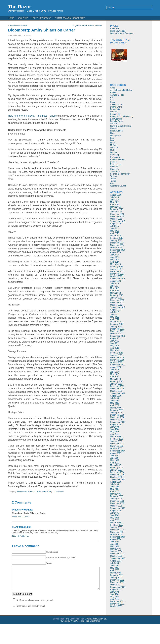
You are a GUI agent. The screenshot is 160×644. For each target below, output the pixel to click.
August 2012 (116, 310)
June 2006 (115, 487)
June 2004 (115, 544)
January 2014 (116, 269)
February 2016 (117, 209)
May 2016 (115, 202)
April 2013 (115, 291)
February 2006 (117, 496)
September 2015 (118, 221)
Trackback (59, 492)
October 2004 (116, 535)
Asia (112, 100)
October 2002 (116, 585)
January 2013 (116, 298)
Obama (114, 152)
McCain (114, 145)
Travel (113, 179)
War (112, 183)
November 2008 (117, 417)
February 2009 (117, 410)
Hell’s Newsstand (41, 18)
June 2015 (115, 228)
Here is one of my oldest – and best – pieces (32, 116)
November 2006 (117, 475)
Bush (113, 102)
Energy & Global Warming (122, 116)
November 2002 (117, 582)
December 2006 (117, 472)
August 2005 (116, 511)
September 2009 (118, 393)
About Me (23, 18)
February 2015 (117, 238)
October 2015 (116, 219)
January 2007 (116, 470)
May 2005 (115, 518)
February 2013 (117, 295)
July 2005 (115, 513)
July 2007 (115, 456)
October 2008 (116, 420)
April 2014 (115, 262)
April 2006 (115, 491)
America (114, 93)
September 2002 (118, 587)
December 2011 (117, 329)
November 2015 (117, 216)
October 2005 (116, 506)
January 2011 (116, 355)
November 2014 (117, 245)
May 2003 (115, 568)
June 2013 (115, 286)
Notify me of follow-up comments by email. (35, 604)
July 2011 (115, 341)
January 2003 (116, 578)
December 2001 (117, 601)
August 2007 (116, 453)
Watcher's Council (118, 186)
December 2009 (117, 386)
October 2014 (116, 248)
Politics (113, 162)
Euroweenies (116, 119)
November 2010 (117, 360)
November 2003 (117, 554)
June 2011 (115, 343)
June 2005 (115, 515)
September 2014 (118, 250)
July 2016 (115, 197)
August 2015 (116, 224)
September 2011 (118, 336)
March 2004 (116, 549)
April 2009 (115, 405)
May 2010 (115, 374)
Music (113, 150)
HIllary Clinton (116, 131)
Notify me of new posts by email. (31, 610)
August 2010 (116, 367)
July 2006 (115, 484)
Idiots (113, 133)
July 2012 (115, 312)
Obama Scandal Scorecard (70, 18)
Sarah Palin (115, 171)
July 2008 (115, 427)
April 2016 (115, 205)
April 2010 (115, 377)
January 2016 (116, 212)
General (114, 124)
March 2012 (116, 322)
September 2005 (118, 508)
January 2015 (116, 240)
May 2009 (115, 403)
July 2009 (115, 398)
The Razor (20, 7)
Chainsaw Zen (117, 105)
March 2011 (116, 350)
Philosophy (115, 157)
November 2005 (117, 503)
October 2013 (116, 276)
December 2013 (117, 271)
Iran (112, 138)
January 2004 (116, 551)
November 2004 (117, 532)
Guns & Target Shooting (121, 126)
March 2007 (116, 465)
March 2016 (116, 207)
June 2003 (115, 566)
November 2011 (117, 331)
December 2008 (117, 415)
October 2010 (116, 362)
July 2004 (115, 542)
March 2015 (116, 236)
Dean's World (116, 107)
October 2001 (116, 606)
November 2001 (117, 604)
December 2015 (117, 214)
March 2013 (116, 293)
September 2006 (118, 480)
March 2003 (116, 573)
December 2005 (117, 501)
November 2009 (117, 389)
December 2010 (117, 358)
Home (11, 18)
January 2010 (116, 384)
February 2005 (117, 525)
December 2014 (117, 243)
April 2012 (115, 319)
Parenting (115, 155)
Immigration (115, 136)
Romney (114, 167)
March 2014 (116, 264)
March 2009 (116, 408)
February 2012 (117, 324)
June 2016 (115, 200)
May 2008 (115, 432)
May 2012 (115, 317)
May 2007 (115, 460)
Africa (113, 88)
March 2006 (116, 494)
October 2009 (116, 391)
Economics (115, 114)
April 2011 (115, 348)
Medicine (114, 148)
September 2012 (118, 307)
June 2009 (115, 401)
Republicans (116, 164)
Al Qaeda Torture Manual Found (87, 26)
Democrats (22, 492)
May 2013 (115, 288)
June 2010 (115, 372)
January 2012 (116, 326)
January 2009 (116, 413)
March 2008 (116, 436)
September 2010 (118, 365)
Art (112, 97)
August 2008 (116, 425)
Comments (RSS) (77, 621)
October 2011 (116, 334)
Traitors (31, 492)
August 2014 (116, 252)
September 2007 (118, 451)
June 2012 (115, 315)
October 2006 (116, 477)
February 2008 (117, 439)
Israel (113, 143)
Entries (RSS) (59, 621)
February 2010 (117, 381)
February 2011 (117, 353)
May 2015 (115, 231)
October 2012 (116, 305)
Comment (41, 492)
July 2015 (115, 226)
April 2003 (115, 570)
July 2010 (115, 370)
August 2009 (116, 396)
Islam (113, 140)
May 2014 (115, 260)
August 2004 (116, 539)
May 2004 (115, 546)
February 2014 (117, 267)
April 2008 (115, 434)
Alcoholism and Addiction (121, 90)
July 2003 (115, 563)
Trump (113, 181)
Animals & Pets (117, 95)
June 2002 (115, 594)
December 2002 (117, 580)
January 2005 (116, 527)
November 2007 (117, 446)
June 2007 (115, 458)
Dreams (114, 112)
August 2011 (116, 338)
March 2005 (116, 523)
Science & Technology (120, 174)
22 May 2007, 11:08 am (21, 516)
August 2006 (116, 482)
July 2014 (115, 255)
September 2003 (118, 558)
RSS (49, 492)
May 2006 (115, 489)
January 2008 (116, 441)
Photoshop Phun (118, 160)
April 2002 (115, 599)
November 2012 (117, 303)
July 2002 (115, 592)
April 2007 (115, 463)
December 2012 (117, 300)
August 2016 (116, 195)
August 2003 (116, 561)
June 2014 (115, 257)
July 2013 (115, 283)
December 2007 (117, 444)
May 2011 (115, 346)
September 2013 (118, 279)
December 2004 (117, 530)
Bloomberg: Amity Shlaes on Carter (41, 30)
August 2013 (116, 281)
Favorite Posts (117, 121)
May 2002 (115, 597)
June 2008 (115, 429)
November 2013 (117, 274)
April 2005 (115, 520)
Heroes (113, 128)
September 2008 (118, 422)
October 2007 (116, 448)
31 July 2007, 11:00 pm (21, 536)
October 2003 (116, 556)
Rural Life (115, 169)
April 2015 (115, 233)
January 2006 (116, 499)
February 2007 (117, 468)
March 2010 (116, 379)
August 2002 (116, 590)
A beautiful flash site (18, 26)
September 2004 (118, 537)
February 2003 (117, 575)
